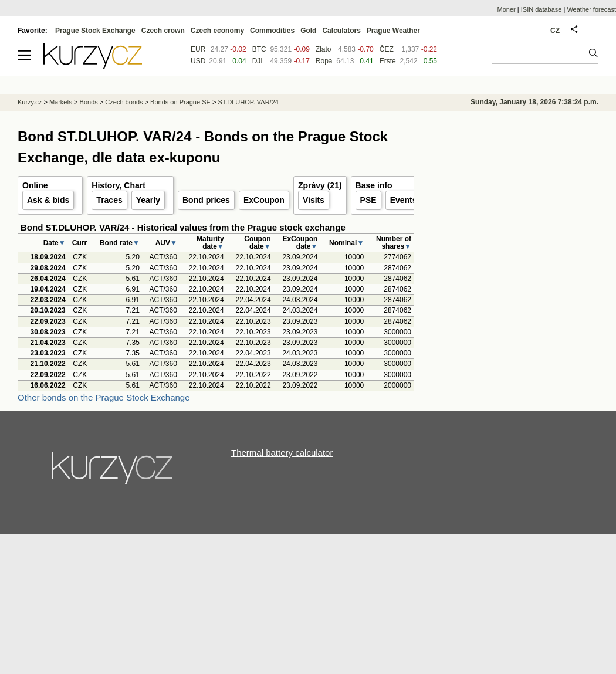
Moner (507, 9)
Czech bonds (124, 102)
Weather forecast (591, 9)
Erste (388, 61)
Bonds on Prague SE (180, 102)
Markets (61, 102)
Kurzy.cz (30, 102)
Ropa (324, 61)
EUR (198, 49)
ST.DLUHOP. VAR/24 (248, 102)
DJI (258, 61)
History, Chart (119, 185)
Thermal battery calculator (282, 453)
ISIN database (541, 9)
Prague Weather (393, 31)
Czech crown (163, 31)
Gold (308, 31)
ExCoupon (264, 200)
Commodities (272, 31)
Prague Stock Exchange (95, 31)
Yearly (148, 200)
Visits (314, 200)
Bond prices (206, 200)
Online (35, 185)
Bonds (89, 102)
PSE (368, 200)
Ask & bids (48, 200)
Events (404, 200)
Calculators (341, 31)
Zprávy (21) (320, 185)
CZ (555, 31)
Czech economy (217, 31)
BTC (259, 49)
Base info (374, 185)
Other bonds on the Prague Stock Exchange (104, 397)
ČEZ (387, 49)
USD (198, 61)
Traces (109, 200)
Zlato (324, 49)
